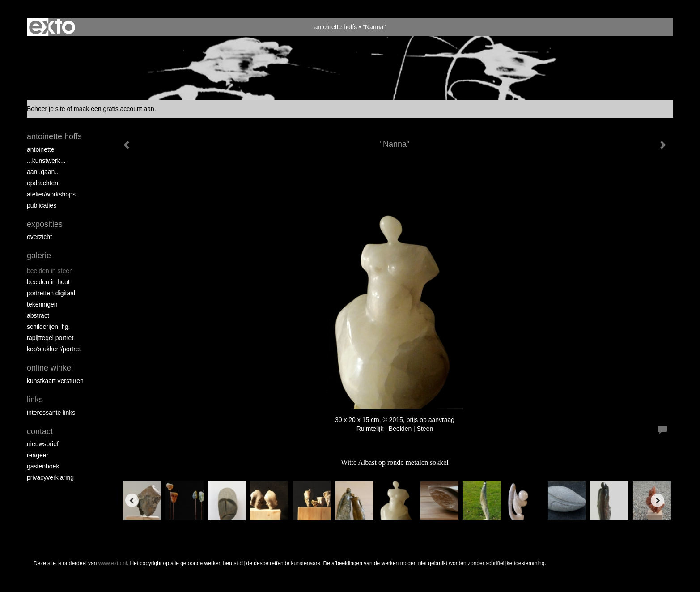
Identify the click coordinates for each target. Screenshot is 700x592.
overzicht (39, 237)
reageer (38, 455)
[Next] (658, 500)
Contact (40, 431)
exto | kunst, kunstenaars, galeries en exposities (52, 27)
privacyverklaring (50, 477)
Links (35, 400)
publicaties (42, 205)
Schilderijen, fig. (49, 327)
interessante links (51, 413)
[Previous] (132, 500)
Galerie (39, 256)
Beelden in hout (48, 282)
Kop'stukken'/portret (54, 349)
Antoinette (41, 149)
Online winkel (50, 368)
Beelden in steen (50, 271)
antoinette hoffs (336, 27)
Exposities (45, 224)
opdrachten (42, 183)
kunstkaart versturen (55, 381)
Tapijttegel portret (50, 338)
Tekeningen (42, 304)
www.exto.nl (113, 563)
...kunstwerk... (46, 161)
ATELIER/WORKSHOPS (51, 194)
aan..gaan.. (42, 172)
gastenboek (43, 466)
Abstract (38, 315)
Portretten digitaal (51, 293)
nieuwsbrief (43, 444)
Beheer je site (46, 109)
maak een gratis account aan (114, 109)
